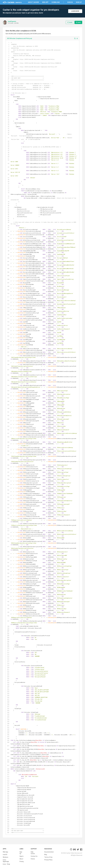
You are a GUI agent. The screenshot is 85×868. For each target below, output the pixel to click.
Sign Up (79, 2)
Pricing (22, 861)
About (21, 859)
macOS (5, 855)
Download (56, 2)
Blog (46, 855)
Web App (45, 2)
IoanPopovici (12, 21)
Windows (5, 857)
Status (33, 859)
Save (78, 22)
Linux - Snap (6, 864)
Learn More (75, 11)
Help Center (33, 853)
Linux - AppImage (6, 861)
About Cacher (33, 2)
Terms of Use (48, 857)
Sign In (70, 2)
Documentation (49, 852)
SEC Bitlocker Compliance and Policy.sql (20, 38)
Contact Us (34, 856)
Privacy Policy (48, 860)
